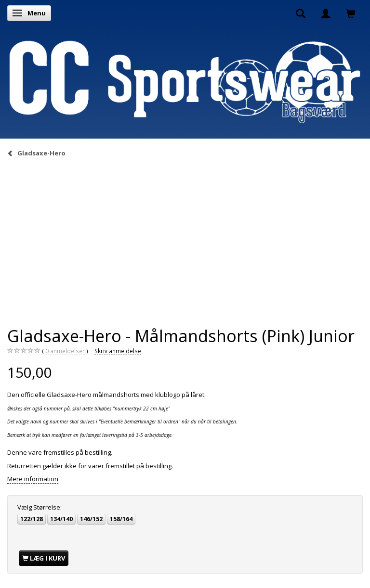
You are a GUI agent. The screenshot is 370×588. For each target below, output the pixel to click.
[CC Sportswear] (185, 81)
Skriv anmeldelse (118, 351)
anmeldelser (65, 351)
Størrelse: (40, 507)
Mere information (33, 479)
